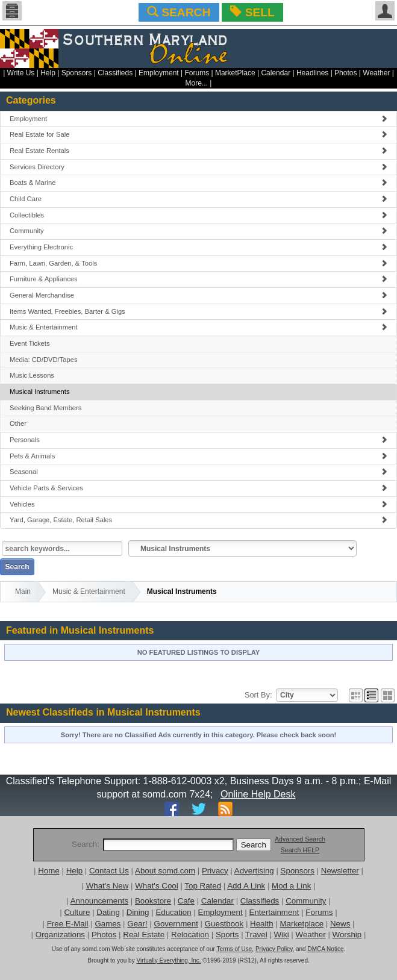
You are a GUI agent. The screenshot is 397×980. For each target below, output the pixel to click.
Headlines (312, 73)
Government (176, 924)
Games (108, 924)
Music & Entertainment (198, 327)
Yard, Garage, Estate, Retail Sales (198, 520)
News (340, 924)
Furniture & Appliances (198, 279)
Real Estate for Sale (198, 134)
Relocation (190, 935)
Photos (345, 73)
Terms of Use (234, 949)
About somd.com (165, 871)
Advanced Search (300, 839)
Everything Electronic (198, 247)
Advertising (254, 871)
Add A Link (246, 886)
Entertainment (274, 912)
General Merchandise (198, 295)
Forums (197, 73)
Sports (227, 935)
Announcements (99, 901)
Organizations (60, 935)
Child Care (198, 199)
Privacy (215, 871)
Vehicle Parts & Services (198, 488)
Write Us (21, 73)
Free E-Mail (68, 924)
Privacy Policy (274, 949)
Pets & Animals (198, 456)
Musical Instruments (39, 392)
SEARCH (179, 12)
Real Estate (144, 935)
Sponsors (77, 73)
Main (23, 591)
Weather (376, 73)
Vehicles (198, 504)
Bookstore (153, 901)
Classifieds (115, 73)
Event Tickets (30, 343)
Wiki (282, 935)
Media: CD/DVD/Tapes (44, 360)
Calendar (276, 73)
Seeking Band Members (45, 408)
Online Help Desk (258, 794)
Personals (198, 440)
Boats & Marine (198, 183)
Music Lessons (32, 375)
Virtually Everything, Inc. (168, 960)
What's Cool (156, 886)
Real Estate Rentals (198, 151)
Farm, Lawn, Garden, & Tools (198, 263)
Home (49, 871)
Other (18, 423)
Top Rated (203, 886)
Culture (77, 912)
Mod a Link (291, 886)
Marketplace (302, 924)
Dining (138, 912)
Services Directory (198, 167)
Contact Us (109, 871)
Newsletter (340, 871)
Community (198, 231)
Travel (256, 935)
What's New (108, 886)
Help (48, 73)
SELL (252, 12)
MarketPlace (235, 73)
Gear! (137, 924)
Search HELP (300, 850)
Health (262, 924)
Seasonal (198, 472)
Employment (159, 73)
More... (197, 83)
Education (173, 912)
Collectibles (198, 215)
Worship (347, 935)
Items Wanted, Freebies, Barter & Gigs (198, 311)
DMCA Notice (325, 949)
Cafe (186, 901)
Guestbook (224, 924)
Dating (108, 912)
